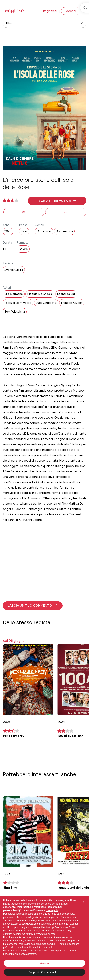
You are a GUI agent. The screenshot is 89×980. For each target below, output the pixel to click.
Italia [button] (24, 231)
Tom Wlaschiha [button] (15, 312)
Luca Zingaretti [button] (46, 303)
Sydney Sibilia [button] (14, 270)
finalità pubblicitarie (41, 927)
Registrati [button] (50, 11)
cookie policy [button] (53, 910)
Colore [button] (23, 249)
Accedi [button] (71, 11)
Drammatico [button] (64, 231)
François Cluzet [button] (72, 303)
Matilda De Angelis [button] (40, 294)
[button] (57, 201)
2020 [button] (8, 231)
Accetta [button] (44, 963)
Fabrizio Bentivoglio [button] (18, 303)
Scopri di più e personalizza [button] (44, 972)
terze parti (56, 914)
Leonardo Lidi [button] (66, 294)
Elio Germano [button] (14, 294)
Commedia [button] (44, 231)
